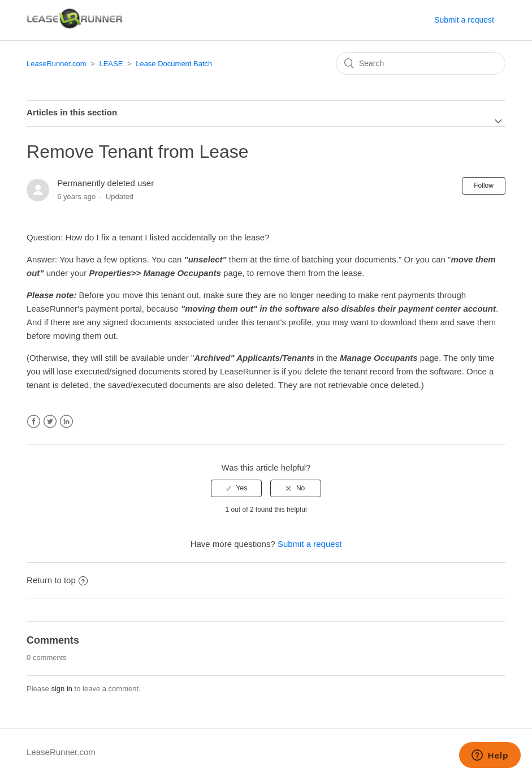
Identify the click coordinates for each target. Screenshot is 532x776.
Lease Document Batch (174, 64)
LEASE (111, 64)
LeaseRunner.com (57, 64)
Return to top (57, 580)
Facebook (34, 422)
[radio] (236, 488)
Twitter (50, 422)
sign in (62, 689)
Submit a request (464, 20)
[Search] (421, 63)
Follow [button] (484, 186)
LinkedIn (66, 422)
